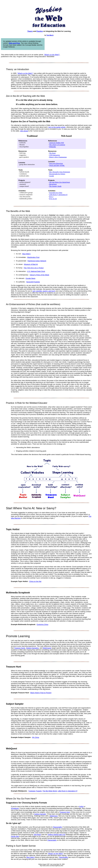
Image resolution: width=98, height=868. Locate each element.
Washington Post (33, 257)
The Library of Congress (57, 145)
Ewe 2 (51, 197)
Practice (40, 31)
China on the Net (35, 581)
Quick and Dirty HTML (57, 165)
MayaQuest (53, 184)
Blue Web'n (27, 254)
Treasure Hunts (20, 648)
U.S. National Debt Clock (36, 271)
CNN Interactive (55, 155)
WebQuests (47, 648)
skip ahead (24, 131)
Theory (30, 31)
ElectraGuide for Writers (57, 174)
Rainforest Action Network (37, 261)
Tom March (50, 35)
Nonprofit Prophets (33, 282)
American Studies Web (56, 143)
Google (52, 176)
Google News (31, 278)
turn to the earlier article (57, 127)
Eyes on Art (53, 199)
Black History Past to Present (41, 693)
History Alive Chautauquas (58, 157)
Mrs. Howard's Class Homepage (60, 172)
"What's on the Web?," (25, 73)
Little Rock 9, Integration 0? (58, 195)
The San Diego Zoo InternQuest (59, 182)
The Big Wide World (50, 791)
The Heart (52, 153)
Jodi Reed (37, 835)
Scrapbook (15, 808)
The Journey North (55, 186)
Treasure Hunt (65, 812)
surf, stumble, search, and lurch (44, 291)
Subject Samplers (32, 648)
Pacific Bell (15, 836)
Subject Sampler (40, 814)
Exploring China (42, 624)
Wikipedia (52, 147)
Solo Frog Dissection (56, 163)
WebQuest (54, 816)
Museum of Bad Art (31, 264)
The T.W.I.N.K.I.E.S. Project (34, 268)
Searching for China (56, 193)
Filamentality (57, 827)
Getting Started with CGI (56, 835)
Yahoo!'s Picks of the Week (39, 275)
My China (36, 737)
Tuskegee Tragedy (35, 791)
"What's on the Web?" (52, 55)
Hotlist (81, 806)
